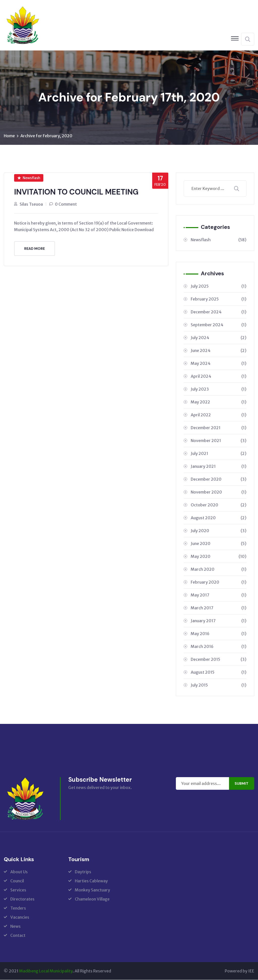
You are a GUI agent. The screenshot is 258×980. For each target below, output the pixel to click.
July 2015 (219, 685)
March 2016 (219, 647)
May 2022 (219, 402)
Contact (18, 936)
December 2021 (219, 428)
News (15, 927)
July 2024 (219, 338)
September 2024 (219, 325)
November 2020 (219, 492)
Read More (35, 249)
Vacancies (20, 917)
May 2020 (219, 557)
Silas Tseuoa (31, 204)
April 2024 (219, 376)
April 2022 (219, 415)
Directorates (22, 899)
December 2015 (219, 660)
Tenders (18, 908)
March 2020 (219, 569)
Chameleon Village (92, 899)
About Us (19, 872)
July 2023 (219, 389)
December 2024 (219, 312)
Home (9, 136)
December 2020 (219, 479)
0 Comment (66, 204)
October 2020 (219, 505)
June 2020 (219, 544)
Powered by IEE (239, 971)
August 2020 (219, 518)
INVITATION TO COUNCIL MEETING (76, 192)
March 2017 (219, 608)
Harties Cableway (91, 881)
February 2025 (219, 299)
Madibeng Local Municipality (46, 971)
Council (17, 881)
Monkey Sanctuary (92, 890)
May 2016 (219, 634)
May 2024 (219, 364)
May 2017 (219, 595)
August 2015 (219, 672)
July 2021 (219, 454)
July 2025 (219, 286)
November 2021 (219, 441)
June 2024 (219, 351)
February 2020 (219, 582)
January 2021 (219, 467)
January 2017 (219, 621)
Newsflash (29, 178)
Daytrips (83, 872)
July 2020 (219, 531)
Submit (241, 784)
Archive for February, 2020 (46, 136)
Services (18, 890)
